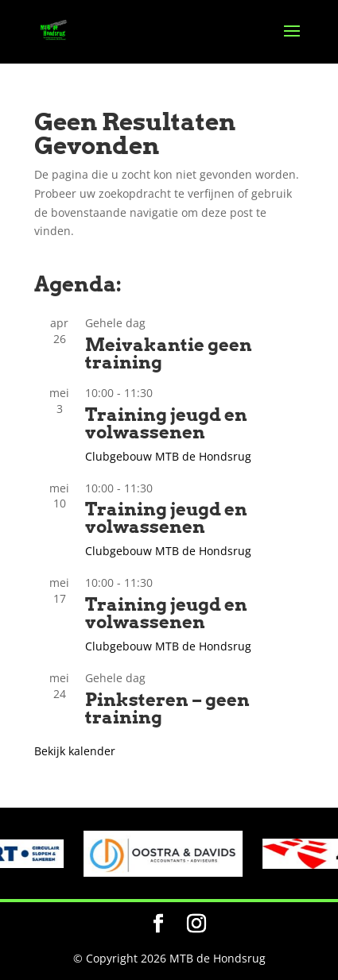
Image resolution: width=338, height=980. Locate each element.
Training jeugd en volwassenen (166, 423)
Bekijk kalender (75, 751)
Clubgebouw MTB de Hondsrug (168, 456)
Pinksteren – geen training (167, 708)
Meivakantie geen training (169, 353)
